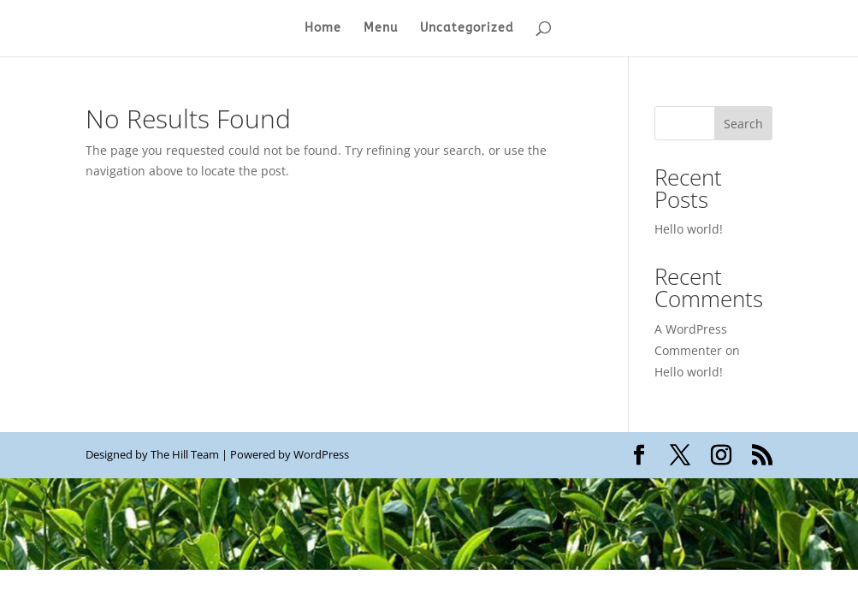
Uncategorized (467, 29)
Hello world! (689, 229)
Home (323, 29)
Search (743, 124)
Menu (381, 29)
